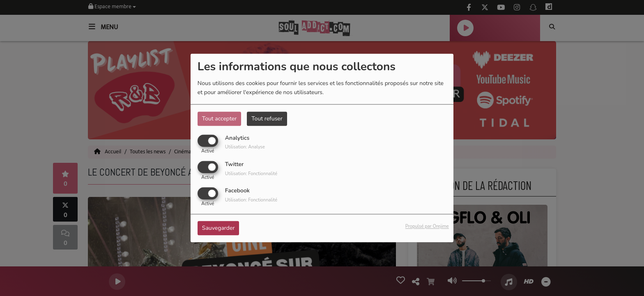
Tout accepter (219, 119)
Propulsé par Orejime (427, 227)
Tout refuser (267, 119)
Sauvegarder (218, 228)
